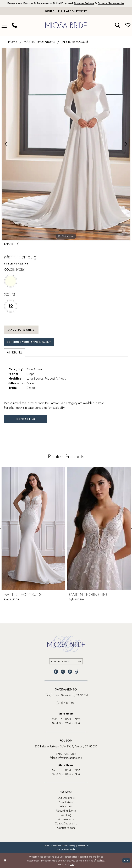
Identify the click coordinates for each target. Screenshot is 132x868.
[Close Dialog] (5, 861)
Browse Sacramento (111, 3)
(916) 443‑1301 (66, 703)
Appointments (66, 819)
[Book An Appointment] (66, 11)
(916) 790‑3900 (66, 754)
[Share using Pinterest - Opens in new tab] (18, 244)
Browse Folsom (84, 3)
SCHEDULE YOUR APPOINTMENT (29, 342)
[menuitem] (14, 25)
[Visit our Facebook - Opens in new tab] (56, 672)
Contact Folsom (66, 828)
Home (13, 42)
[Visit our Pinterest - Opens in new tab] (70, 672)
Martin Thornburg (39, 42)
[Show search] (118, 25)
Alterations (66, 806)
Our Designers (66, 798)
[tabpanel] (66, 144)
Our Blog (66, 815)
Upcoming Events (66, 811)
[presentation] (33, 529)
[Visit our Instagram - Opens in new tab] (63, 672)
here (72, 864)
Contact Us (26, 419)
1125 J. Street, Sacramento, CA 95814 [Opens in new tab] (66, 695)
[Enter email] (66, 661)
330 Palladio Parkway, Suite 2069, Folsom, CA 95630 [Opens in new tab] (66, 746)
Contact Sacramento (66, 823)
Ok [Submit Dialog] (126, 860)
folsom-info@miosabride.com (66, 758)
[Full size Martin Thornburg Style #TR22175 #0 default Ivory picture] (66, 144)
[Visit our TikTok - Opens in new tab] (77, 672)
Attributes (15, 352)
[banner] (66, 25)
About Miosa (66, 802)
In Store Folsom (75, 42)
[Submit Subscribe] (79, 661)
